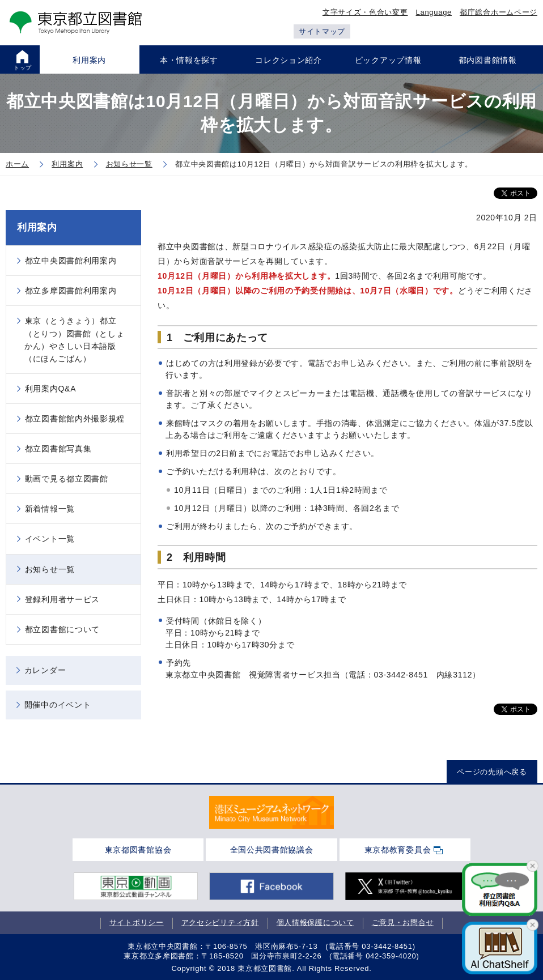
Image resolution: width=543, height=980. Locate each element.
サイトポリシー (137, 923)
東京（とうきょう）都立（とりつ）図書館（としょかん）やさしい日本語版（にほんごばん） (74, 339)
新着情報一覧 (50, 509)
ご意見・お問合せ (403, 923)
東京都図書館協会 (138, 850)
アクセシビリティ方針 (220, 923)
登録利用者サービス (62, 599)
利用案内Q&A (50, 389)
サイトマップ (322, 31)
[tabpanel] (271, 813)
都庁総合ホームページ (499, 12)
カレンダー (45, 670)
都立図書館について (62, 629)
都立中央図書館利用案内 (71, 261)
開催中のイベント (58, 705)
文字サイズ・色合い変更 (365, 12)
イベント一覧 (50, 539)
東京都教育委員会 (398, 850)
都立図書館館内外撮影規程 (75, 419)
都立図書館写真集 (58, 449)
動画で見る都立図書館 (67, 479)
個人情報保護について (315, 923)
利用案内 (37, 227)
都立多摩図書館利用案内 (71, 291)
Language (434, 12)
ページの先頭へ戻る (492, 772)
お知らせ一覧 (50, 569)
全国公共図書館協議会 (272, 850)
